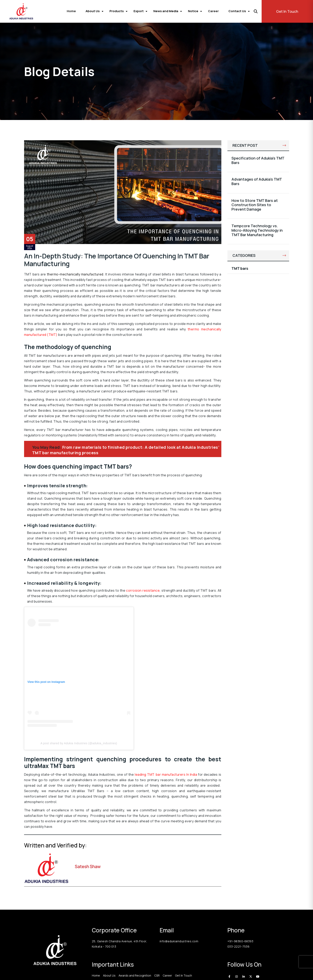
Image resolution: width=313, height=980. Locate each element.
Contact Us (237, 11)
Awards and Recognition (135, 975)
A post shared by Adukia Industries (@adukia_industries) (79, 743)
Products (117, 11)
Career (213, 11)
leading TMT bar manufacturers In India (166, 774)
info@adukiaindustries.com (179, 941)
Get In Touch (287, 11)
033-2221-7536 (239, 946)
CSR (157, 975)
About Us (93, 11)
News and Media (166, 11)
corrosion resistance (143, 590)
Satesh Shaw (88, 866)
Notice (193, 11)
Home (71, 11)
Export (139, 11)
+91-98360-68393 (240, 941)
